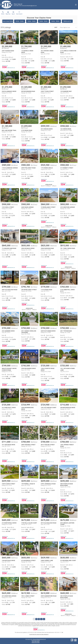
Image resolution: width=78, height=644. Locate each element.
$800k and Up (67, 21)
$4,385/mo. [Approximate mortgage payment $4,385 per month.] (34, 246)
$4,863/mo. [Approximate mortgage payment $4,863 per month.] (54, 165)
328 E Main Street (36, 641)
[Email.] (29, 6)
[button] (8, 13)
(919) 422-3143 (29, 639)
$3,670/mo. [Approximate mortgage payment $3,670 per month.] (34, 481)
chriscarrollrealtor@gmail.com (39, 639)
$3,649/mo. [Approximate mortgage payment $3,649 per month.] (73, 481)
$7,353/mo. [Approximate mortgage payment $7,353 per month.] (63, 48)
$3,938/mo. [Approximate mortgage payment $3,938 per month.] (34, 328)
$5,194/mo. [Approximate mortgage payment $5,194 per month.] (15, 165)
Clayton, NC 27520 (36, 643)
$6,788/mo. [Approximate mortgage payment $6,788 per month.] (63, 89)
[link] (3, 13)
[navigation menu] (76, 5)
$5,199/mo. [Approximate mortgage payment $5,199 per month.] (73, 126)
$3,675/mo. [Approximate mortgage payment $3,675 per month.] (15, 481)
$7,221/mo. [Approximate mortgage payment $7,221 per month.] (5, 89)
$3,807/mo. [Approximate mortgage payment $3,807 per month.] (54, 366)
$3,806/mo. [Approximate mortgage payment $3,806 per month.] (54, 405)
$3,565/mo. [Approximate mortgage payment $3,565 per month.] (34, 520)
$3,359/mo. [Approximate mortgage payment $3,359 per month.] (54, 558)
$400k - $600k (43, 21)
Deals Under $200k (8, 21)
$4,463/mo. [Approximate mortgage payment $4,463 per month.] (73, 204)
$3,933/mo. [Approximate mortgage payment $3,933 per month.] (15, 366)
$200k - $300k (20, 21)
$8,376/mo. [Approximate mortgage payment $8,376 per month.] (44, 48)
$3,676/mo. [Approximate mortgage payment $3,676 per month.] (34, 442)
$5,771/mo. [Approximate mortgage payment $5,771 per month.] (24, 128)
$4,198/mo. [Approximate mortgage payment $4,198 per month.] (15, 287)
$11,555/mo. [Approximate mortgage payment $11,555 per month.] (5, 48)
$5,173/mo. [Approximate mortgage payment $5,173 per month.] (34, 165)
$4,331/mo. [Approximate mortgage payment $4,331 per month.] (54, 246)
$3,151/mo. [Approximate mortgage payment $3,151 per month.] (73, 593)
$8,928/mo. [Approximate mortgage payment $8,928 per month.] (24, 48)
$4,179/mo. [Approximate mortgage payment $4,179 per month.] (34, 287)
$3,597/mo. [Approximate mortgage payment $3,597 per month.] (15, 520)
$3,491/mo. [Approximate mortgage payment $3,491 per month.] (15, 558)
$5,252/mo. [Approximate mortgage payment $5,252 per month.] (54, 126)
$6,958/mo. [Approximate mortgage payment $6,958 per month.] (24, 89)
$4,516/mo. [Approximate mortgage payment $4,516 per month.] (54, 204)
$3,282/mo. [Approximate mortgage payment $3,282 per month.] (15, 593)
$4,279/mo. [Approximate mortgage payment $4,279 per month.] (73, 246)
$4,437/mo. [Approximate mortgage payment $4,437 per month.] (15, 246)
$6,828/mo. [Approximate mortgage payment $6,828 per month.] (44, 89)
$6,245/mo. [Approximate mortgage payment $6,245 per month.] (5, 128)
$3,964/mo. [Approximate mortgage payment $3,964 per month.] (15, 328)
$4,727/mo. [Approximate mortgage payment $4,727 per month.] (73, 165)
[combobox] (68, 27)
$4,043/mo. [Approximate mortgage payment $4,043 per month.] (54, 287)
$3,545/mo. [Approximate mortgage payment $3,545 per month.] (54, 520)
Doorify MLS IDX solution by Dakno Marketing (39, 634)
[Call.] (17, 6)
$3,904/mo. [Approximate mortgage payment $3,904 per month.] (34, 366)
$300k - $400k (32, 21)
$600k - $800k (55, 21)
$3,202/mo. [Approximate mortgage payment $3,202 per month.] (54, 593)
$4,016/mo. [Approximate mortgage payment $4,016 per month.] (73, 287)
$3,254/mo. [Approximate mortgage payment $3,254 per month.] (34, 593)
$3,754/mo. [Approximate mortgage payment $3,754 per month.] (73, 405)
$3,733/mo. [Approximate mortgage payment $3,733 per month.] (15, 442)
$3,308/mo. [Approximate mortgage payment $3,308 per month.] (73, 558)
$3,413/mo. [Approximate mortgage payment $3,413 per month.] (34, 558)
